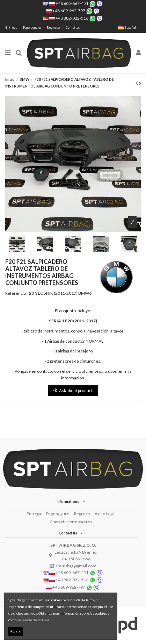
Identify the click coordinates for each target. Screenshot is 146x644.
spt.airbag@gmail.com (76, 566)
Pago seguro (32, 27)
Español (129, 27)
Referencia (16, 293)
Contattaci (73, 27)
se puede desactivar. (33, 620)
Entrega (12, 27)
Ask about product (73, 390)
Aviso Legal (105, 514)
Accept (16, 631)
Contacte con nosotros (71, 522)
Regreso (54, 27)
